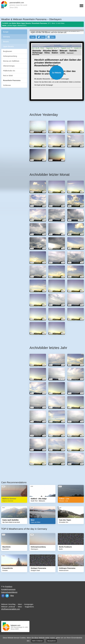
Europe (6, 32)
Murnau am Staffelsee (11, 61)
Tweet (43, 37)
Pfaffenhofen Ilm (9, 71)
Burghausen (8, 51)
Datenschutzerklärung (9, 592)
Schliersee (7, 85)
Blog (12, 596)
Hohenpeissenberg (10, 56)
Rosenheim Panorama (12, 80)
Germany (7, 37)
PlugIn (33, 37)
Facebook (3, 596)
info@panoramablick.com (11, 609)
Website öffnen (57, 73)
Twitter (7, 596)
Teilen (52, 37)
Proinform (9, 587)
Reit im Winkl (8, 76)
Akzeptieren (52, 641)
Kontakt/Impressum (8, 589)
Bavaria (6, 42)
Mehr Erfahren (37, 641)
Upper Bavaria (8, 46)
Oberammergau (9, 66)
